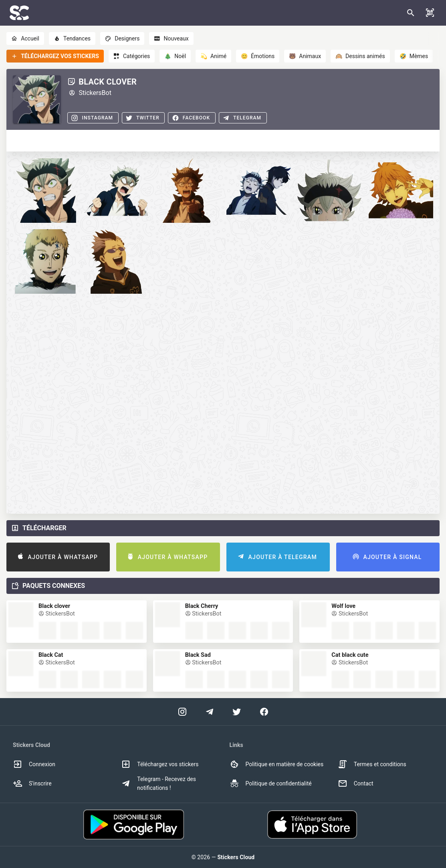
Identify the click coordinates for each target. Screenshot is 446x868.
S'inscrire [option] (32, 783)
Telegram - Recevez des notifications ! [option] (158, 783)
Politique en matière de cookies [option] (277, 764)
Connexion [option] (34, 764)
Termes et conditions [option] (372, 764)
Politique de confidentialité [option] (271, 783)
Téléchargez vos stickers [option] (160, 764)
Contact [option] (356, 783)
